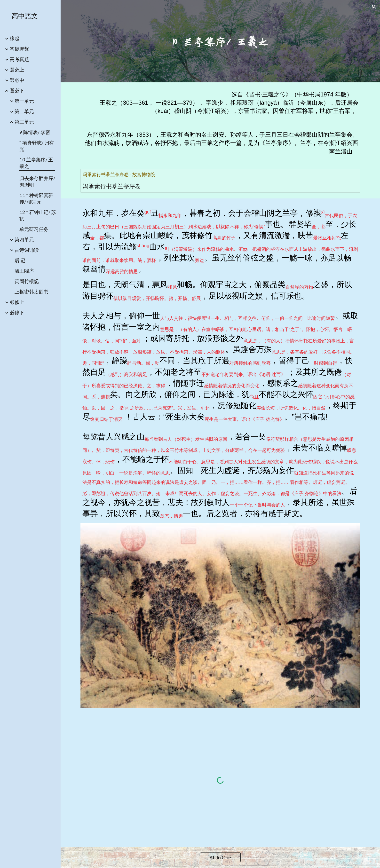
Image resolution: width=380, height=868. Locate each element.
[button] (374, 7)
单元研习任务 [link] (34, 229)
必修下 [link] (17, 312)
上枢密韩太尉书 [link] (32, 292)
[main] (220, 41)
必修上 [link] (17, 302)
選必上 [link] (17, 70)
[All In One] (220, 857)
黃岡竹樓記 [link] (27, 281)
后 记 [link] (20, 260)
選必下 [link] (17, 90)
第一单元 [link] (24, 101)
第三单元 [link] (24, 122)
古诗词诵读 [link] (27, 250)
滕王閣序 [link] (24, 271)
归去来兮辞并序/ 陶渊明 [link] (37, 181)
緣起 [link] (15, 38)
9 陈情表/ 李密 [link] (35, 132)
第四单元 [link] (24, 239)
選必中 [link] (17, 80)
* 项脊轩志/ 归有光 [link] (37, 146)
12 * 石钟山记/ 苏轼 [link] (38, 215)
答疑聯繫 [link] (19, 49)
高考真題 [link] (19, 59)
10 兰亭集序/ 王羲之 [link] (36, 163)
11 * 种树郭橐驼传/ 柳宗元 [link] (36, 198)
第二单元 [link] (24, 111)
